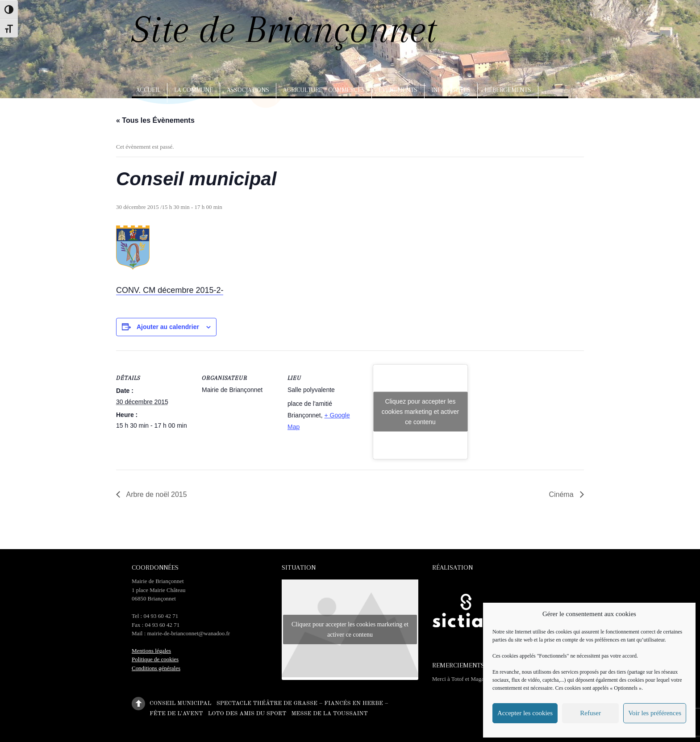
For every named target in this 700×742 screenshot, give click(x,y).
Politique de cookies (155, 659)
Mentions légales (151, 651)
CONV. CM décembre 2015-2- (170, 290)
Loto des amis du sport (247, 713)
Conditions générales (156, 668)
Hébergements (508, 90)
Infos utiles (451, 90)
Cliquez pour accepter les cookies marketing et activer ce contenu (421, 412)
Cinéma (562, 494)
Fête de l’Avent (176, 713)
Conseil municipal (180, 703)
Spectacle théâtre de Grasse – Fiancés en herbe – (302, 703)
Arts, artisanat (163, 109)
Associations (248, 90)
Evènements (398, 90)
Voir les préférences (655, 713)
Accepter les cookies (525, 713)
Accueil (148, 90)
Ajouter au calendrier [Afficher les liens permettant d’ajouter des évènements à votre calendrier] (168, 327)
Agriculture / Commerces (324, 90)
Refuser (590, 713)
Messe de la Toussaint (329, 713)
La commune (194, 90)
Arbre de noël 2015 (156, 494)
